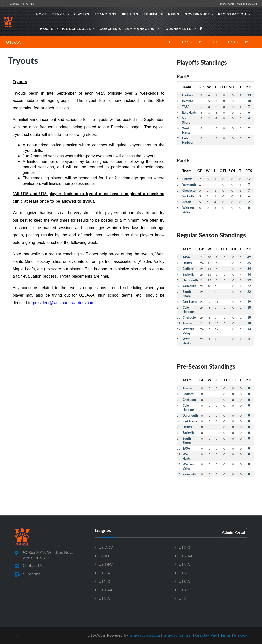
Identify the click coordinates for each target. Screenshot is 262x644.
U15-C (184, 573)
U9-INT (105, 556)
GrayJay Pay (206, 635)
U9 (172, 42)
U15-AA (13, 42)
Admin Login (247, 3)
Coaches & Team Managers (127, 29)
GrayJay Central (178, 635)
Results (130, 14)
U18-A (184, 581)
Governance (197, 14)
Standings (106, 14)
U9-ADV (106, 547)
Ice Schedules (77, 29)
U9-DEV (106, 564)
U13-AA (106, 590)
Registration (232, 14)
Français (228, 3)
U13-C (184, 547)
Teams (58, 14)
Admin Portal (233, 532)
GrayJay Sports (20, 3)
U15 (217, 42)
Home (41, 14)
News (174, 14)
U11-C (104, 581)
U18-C (184, 590)
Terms (226, 635)
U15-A (184, 564)
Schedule (153, 14)
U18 (232, 42)
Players (81, 14)
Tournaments (177, 29)
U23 (248, 42)
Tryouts (45, 29)
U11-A (104, 573)
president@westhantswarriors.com (64, 303)
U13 (202, 42)
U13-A (104, 598)
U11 (186, 42)
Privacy (241, 635)
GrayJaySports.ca (145, 635)
